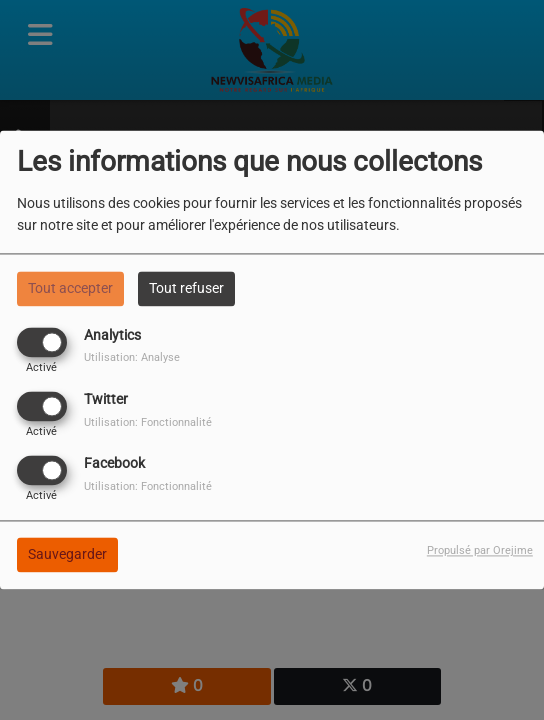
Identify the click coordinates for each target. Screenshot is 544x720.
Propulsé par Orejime (480, 551)
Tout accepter (70, 288)
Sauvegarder (67, 555)
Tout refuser (186, 288)
